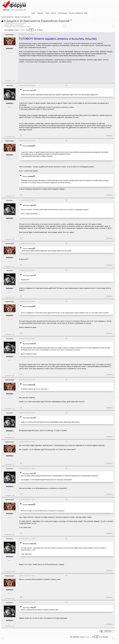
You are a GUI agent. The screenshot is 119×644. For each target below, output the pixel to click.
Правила (40, 13)
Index (33, 13)
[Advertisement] (61, 71)
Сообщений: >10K (10, 81)
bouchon (10, 85)
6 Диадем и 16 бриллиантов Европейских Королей (37, 21)
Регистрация (62, 13)
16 (35, 30)
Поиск (47, 13)
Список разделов (7, 17)
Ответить (109, 135)
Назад (16, 30)
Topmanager (10, 35)
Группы (54, 13)
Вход (86, 13)
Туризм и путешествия (22, 17)
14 (27, 30)
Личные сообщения (76, 13)
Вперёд (40, 30)
